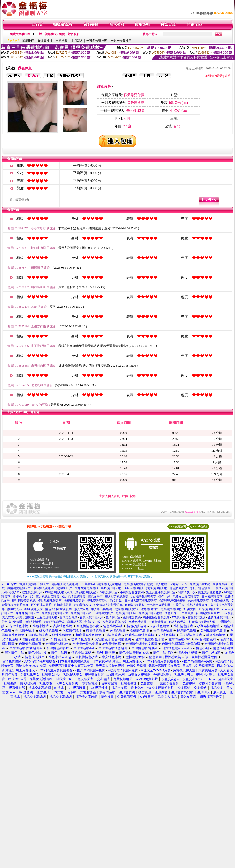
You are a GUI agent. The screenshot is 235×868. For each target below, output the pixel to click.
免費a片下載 (92, 622)
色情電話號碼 (132, 617)
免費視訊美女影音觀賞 (138, 584)
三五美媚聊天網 (47, 617)
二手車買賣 (186, 613)
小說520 (14, 592)
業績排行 (28, 41)
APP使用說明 (177, 526)
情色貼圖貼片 (178, 588)
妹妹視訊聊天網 (157, 588)
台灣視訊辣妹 (149, 609)
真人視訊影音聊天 (48, 597)
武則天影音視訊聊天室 (81, 592)
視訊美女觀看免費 (210, 592)
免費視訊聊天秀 (74, 601)
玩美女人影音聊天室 (186, 597)
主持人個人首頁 (109, 496)
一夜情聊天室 (158, 622)
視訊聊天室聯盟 (97, 601)
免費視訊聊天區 (126, 613)
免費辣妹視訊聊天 (220, 617)
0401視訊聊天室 (54, 622)
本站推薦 (62, 41)
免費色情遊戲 (138, 622)
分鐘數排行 (45, 41)
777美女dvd (88, 584)
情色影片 (170, 613)
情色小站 (164, 597)
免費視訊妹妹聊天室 (55, 613)
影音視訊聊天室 (209, 609)
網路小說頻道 (25, 617)
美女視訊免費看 (12, 622)
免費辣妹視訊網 (171, 609)
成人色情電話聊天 (74, 597)
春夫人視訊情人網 (91, 617)
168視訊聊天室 (108, 592)
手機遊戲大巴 (220, 601)
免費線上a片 (64, 588)
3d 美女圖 (190, 609)
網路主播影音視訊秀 (156, 617)
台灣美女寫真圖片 (208, 613)
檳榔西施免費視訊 (86, 588)
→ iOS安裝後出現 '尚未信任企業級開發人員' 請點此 (57, 576)
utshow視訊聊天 (134, 588)
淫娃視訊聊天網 (32, 592)
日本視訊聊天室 (212, 597)
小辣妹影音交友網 (132, 592)
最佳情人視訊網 (43, 588)
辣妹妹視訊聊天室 (27, 613)
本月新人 (77, 41)
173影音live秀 (178, 584)
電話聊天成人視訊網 (65, 584)
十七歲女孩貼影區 (158, 605)
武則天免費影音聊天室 (34, 584)
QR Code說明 (199, 526)
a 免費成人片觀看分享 (108, 605)
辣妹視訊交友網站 (109, 584)
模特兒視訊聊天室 (50, 601)
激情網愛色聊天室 (19, 588)
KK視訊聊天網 (54, 592)
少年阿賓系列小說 (115, 622)
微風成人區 (14, 609)
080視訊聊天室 (135, 605)
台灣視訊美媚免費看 (172, 601)
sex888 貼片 (9, 584)
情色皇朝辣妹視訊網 (58, 609)
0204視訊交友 (83, 605)
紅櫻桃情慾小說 (23, 597)
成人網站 (161, 584)
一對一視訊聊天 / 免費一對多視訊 (58, 34)
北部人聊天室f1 (197, 605)
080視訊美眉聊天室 (144, 597)
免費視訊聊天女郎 (126, 609)
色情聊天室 (113, 617)
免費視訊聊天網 (81, 613)
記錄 (133, 496)
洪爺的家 (179, 605)
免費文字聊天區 (20, 34)
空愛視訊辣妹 (196, 617)
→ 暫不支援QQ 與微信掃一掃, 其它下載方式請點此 (122, 576)
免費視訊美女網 (200, 584)
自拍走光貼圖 (63, 605)
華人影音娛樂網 (102, 609)
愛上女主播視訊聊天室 (161, 592)
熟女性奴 (116, 601)
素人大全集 (81, 609)
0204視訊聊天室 (198, 601)
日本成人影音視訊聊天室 (141, 601)
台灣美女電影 (68, 617)
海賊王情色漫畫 (200, 588)
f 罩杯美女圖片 (103, 613)
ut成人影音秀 (33, 622)
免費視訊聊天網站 (150, 613)
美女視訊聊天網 (111, 588)
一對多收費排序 (97, 41)
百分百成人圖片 (41, 605)
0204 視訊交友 (33, 609)
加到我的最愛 (214, 76)
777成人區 (179, 617)
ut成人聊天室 (177, 622)
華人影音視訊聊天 (117, 597)
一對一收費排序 (121, 41)
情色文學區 (95, 597)
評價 (125, 496)
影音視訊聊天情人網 (202, 622)
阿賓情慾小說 (187, 592)
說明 (228, 76)
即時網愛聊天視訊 (24, 601)
